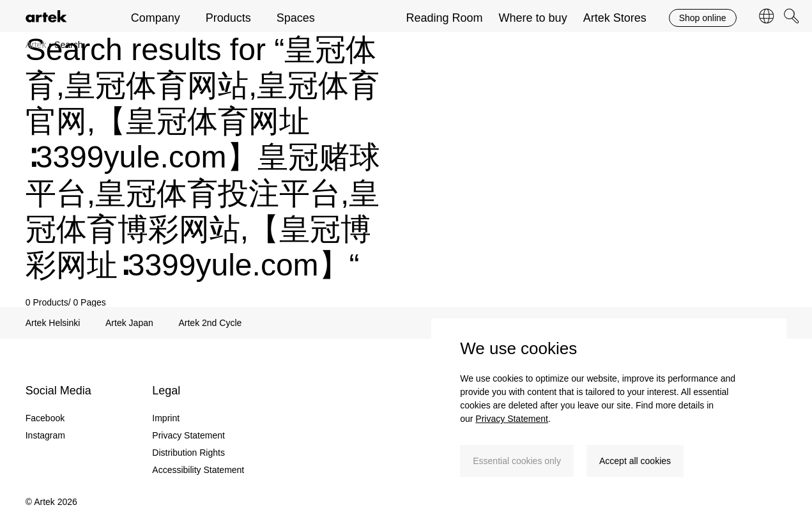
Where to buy (533, 18)
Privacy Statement (512, 419)
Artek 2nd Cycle (210, 323)
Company (156, 18)
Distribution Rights (188, 453)
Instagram (45, 435)
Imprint (166, 418)
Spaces (296, 18)
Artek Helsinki (53, 323)
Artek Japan (129, 323)
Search (70, 45)
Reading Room (445, 18)
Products (228, 18)
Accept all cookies (635, 461)
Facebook (45, 418)
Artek (37, 45)
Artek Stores (615, 18)
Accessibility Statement (198, 470)
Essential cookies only (517, 461)
